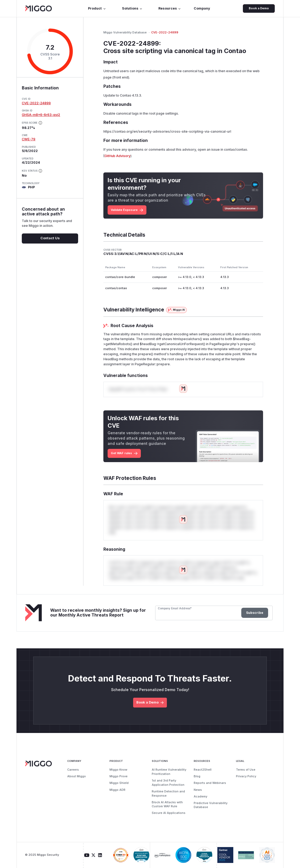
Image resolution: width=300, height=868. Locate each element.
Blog (197, 776)
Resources (170, 8)
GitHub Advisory (117, 156)
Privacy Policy (246, 776)
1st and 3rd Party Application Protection (168, 783)
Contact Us (50, 238)
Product (97, 8)
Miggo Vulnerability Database (125, 32)
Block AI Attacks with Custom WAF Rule (167, 804)
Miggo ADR (117, 790)
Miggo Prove (119, 776)
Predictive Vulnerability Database (211, 805)
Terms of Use (246, 770)
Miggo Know (118, 770)
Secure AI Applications (169, 813)
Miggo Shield (119, 783)
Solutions (132, 8)
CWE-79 (29, 139)
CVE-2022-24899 (36, 103)
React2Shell (203, 770)
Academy (200, 796)
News (198, 790)
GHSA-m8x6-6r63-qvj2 (41, 115)
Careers (73, 770)
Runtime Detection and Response (168, 793)
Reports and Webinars (210, 783)
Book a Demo (259, 8)
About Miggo (77, 776)
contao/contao (236, 149)
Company (202, 8)
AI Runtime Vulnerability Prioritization (169, 772)
